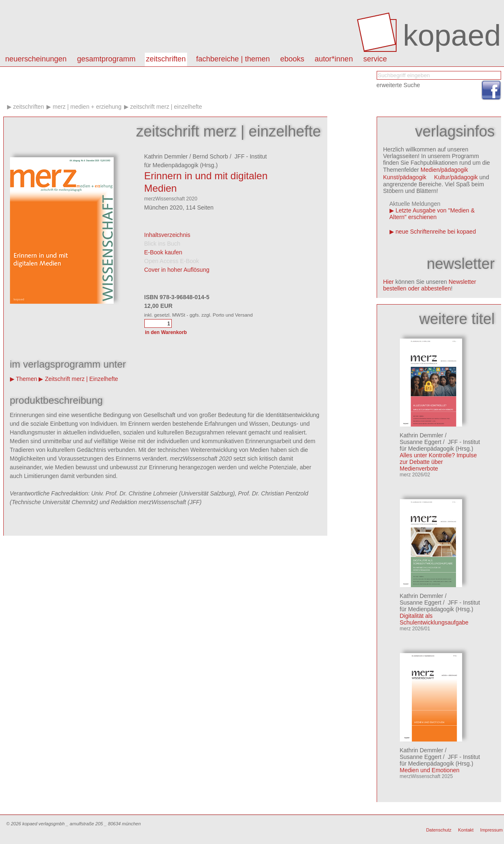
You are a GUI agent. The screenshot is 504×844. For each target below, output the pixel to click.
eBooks (292, 59)
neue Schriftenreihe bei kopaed (436, 232)
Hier (389, 282)
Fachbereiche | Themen (233, 59)
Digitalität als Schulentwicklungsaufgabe (434, 619)
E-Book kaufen (163, 252)
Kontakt (466, 830)
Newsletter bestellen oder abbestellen (430, 285)
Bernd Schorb (210, 156)
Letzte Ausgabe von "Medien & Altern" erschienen (432, 214)
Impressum (492, 830)
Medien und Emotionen (430, 770)
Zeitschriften (166, 59)
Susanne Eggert (421, 442)
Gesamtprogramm (106, 59)
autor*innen (334, 59)
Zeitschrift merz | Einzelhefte (166, 107)
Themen (26, 379)
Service (375, 59)
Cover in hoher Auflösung (177, 270)
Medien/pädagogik (444, 170)
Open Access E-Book (172, 261)
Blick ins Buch (162, 244)
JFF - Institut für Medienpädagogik (440, 445)
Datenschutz (439, 830)
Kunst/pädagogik (405, 177)
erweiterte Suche (398, 85)
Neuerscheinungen (36, 59)
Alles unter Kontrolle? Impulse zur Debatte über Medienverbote (438, 462)
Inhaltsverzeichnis (167, 235)
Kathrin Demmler (166, 156)
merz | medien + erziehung (87, 107)
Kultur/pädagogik (456, 177)
